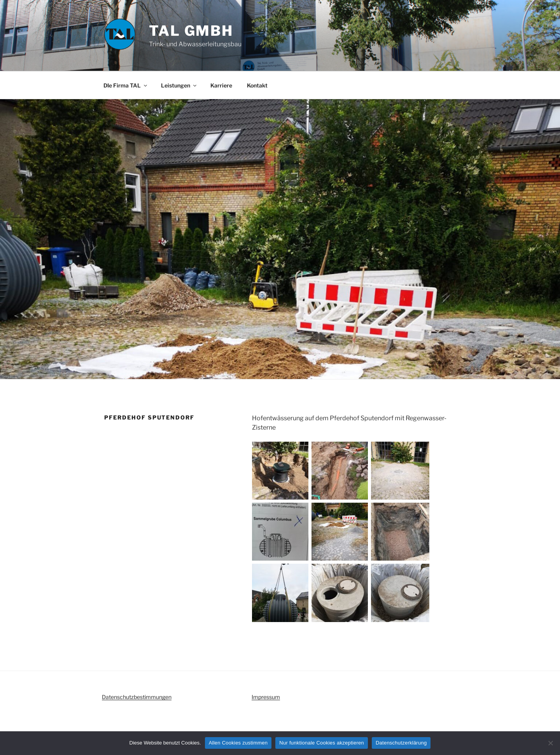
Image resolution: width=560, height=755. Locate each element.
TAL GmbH (191, 31)
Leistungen (179, 85)
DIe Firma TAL (126, 85)
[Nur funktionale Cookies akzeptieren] (550, 743)
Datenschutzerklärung (401, 743)
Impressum (266, 697)
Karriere (221, 85)
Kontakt (257, 85)
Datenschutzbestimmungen (137, 697)
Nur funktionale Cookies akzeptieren (322, 743)
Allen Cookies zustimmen (238, 743)
